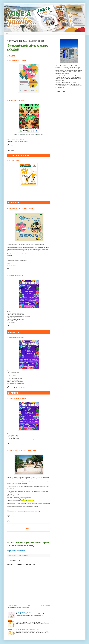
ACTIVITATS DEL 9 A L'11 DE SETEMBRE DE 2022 (28, 621)
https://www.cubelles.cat (16, 551)
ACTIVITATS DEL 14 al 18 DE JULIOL (25, 612)
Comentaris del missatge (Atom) (22, 608)
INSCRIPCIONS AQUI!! (28, 500)
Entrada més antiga (45, 605)
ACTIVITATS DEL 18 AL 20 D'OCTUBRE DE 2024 (27, 630)
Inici (7, 33)
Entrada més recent (12, 605)
